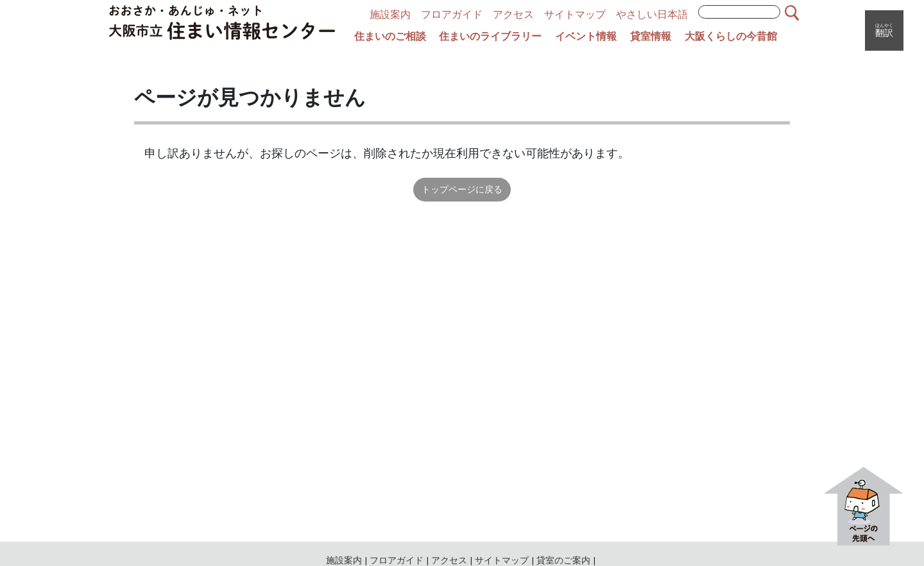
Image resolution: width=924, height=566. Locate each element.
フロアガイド (452, 15)
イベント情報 (586, 37)
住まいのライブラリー (490, 37)
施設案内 (390, 15)
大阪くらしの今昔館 (731, 37)
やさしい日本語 (652, 15)
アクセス (513, 15)
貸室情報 (651, 37)
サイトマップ (575, 15)
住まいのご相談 (390, 37)
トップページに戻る (462, 189)
